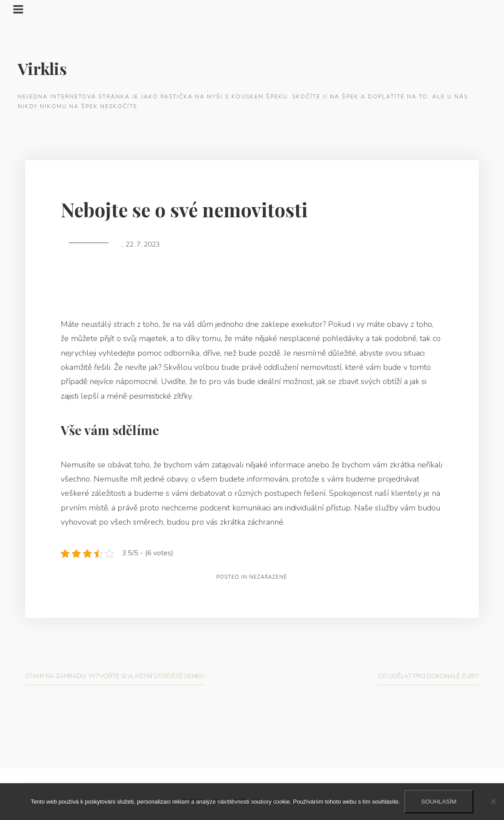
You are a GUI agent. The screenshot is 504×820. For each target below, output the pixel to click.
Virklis (42, 68)
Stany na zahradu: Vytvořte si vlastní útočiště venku (115, 676)
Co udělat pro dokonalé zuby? (428, 676)
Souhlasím (439, 802)
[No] (493, 801)
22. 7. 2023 (143, 244)
